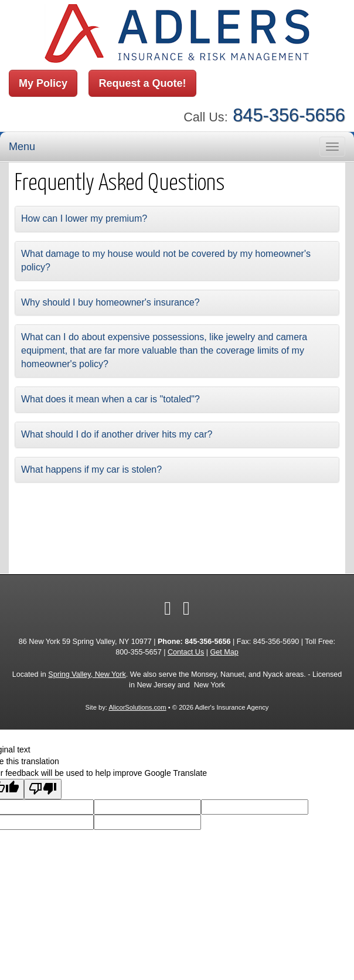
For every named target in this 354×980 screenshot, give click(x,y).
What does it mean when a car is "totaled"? (110, 399)
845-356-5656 (289, 115)
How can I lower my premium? (84, 218)
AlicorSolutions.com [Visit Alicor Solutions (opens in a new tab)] (137, 707)
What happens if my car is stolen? (91, 469)
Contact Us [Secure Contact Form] (186, 652)
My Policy (43, 83)
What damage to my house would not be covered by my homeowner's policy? (166, 260)
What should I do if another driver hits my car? (117, 434)
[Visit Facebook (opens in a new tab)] (168, 608)
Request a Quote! (142, 83)
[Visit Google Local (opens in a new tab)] (186, 608)
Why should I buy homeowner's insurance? (110, 302)
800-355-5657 (138, 652)
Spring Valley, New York (87, 674)
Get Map (224, 652)
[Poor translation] (43, 789)
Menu (22, 147)
